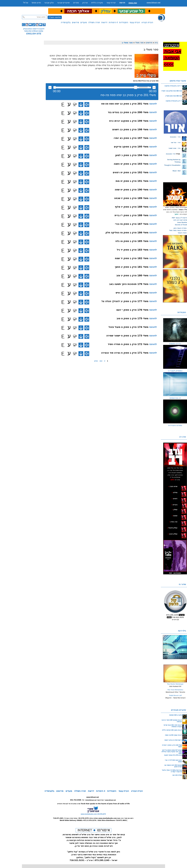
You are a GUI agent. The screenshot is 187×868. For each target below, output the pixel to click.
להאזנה (50, 87)
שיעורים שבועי (64, 3)
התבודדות (124, 22)
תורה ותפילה (94, 22)
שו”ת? (26, 3)
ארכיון (85, 3)
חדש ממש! (36, 3)
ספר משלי (139, 43)
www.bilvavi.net (154, 3)
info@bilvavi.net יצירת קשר (95, 800)
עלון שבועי (49, 3)
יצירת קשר (111, 3)
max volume (154, 87)
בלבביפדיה (66, 22)
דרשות (104, 22)
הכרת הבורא (147, 22)
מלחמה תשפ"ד (55, 17)
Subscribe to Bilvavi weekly (34, 31)
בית (156, 43)
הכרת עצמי (135, 22)
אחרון (96, 361)
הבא (101, 361)
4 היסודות (113, 22)
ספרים (76, 3)
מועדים (84, 22)
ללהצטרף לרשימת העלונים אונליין (34, 29)
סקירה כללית (97, 3)
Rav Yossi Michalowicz (175, 690)
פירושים (75, 22)
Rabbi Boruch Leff (175, 695)
